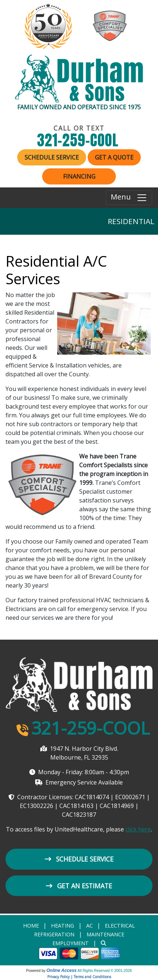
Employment (71, 943)
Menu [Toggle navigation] (129, 198)
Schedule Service (52, 157)
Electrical (120, 926)
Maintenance (105, 934)
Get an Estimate (79, 886)
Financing (79, 176)
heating (63, 926)
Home (31, 926)
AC (89, 926)
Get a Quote (114, 157)
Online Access (62, 970)
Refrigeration (54, 934)
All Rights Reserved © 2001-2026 (105, 971)
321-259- (79, 140)
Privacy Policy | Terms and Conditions (79, 977)
